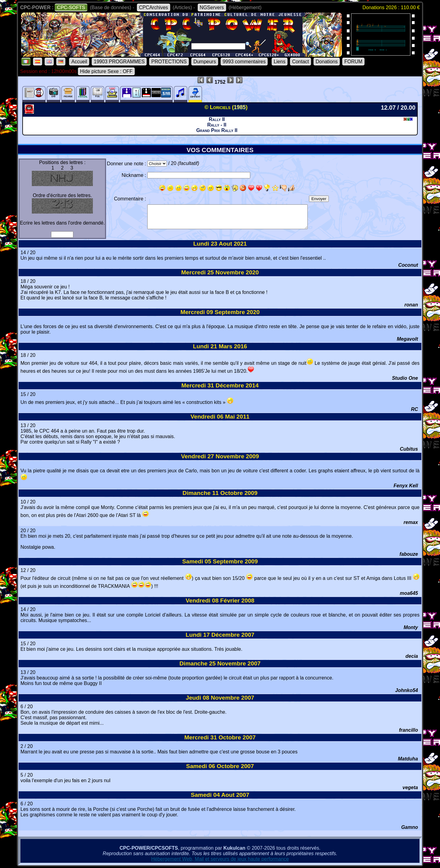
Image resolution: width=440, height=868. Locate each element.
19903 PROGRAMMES (119, 62)
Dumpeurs (205, 62)
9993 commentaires (244, 62)
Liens (280, 62)
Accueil (79, 62)
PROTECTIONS (169, 62)
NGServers (212, 7)
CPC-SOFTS (71, 7)
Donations (327, 62)
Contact (301, 62)
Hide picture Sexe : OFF (106, 71)
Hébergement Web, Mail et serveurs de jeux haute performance (220, 859)
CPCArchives (154, 7)
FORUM (353, 62)
